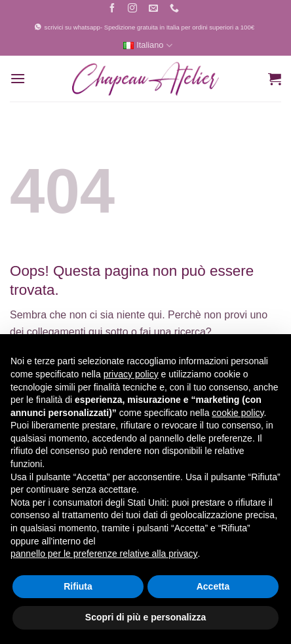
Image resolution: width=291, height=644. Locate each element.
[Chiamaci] (175, 9)
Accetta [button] (213, 586)
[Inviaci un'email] (154, 9)
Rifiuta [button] (78, 586)
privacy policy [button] (131, 374)
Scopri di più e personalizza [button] (145, 617)
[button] (18, 78)
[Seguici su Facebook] (112, 9)
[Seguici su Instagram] (133, 9)
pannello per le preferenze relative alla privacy (104, 554)
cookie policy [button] (238, 413)
